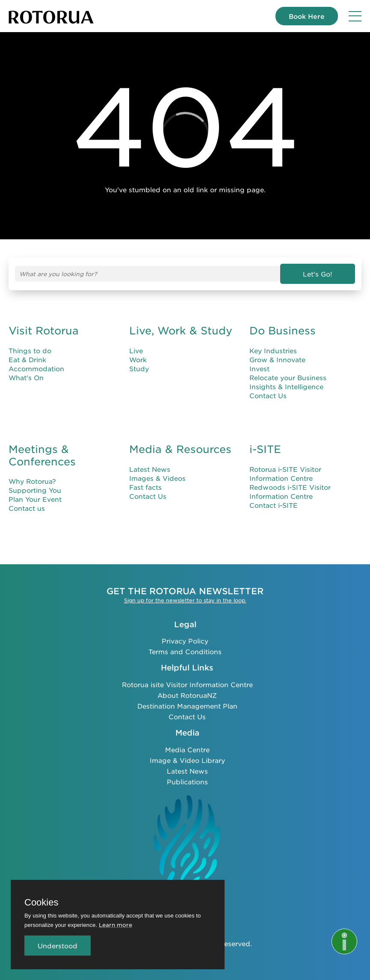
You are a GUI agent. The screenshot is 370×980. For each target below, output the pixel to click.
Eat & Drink (27, 359)
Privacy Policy (185, 641)
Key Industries (273, 350)
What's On (26, 377)
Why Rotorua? (32, 481)
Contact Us (268, 395)
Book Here (307, 16)
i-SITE (265, 449)
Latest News (150, 469)
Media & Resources (180, 449)
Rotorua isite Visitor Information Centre (187, 684)
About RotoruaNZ (187, 695)
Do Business (283, 331)
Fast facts (145, 487)
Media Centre (187, 749)
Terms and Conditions (185, 651)
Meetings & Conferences (42, 455)
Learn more (115, 925)
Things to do (30, 350)
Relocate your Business (288, 377)
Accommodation (36, 368)
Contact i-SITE (274, 505)
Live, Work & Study (181, 331)
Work (138, 359)
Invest (259, 368)
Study (139, 368)
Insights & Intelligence (286, 386)
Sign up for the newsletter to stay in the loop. (185, 600)
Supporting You (35, 490)
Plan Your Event (35, 499)
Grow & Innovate (277, 359)
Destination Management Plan (187, 706)
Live (136, 350)
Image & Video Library (187, 760)
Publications (187, 782)
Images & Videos (157, 478)
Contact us (27, 508)
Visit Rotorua (44, 331)
